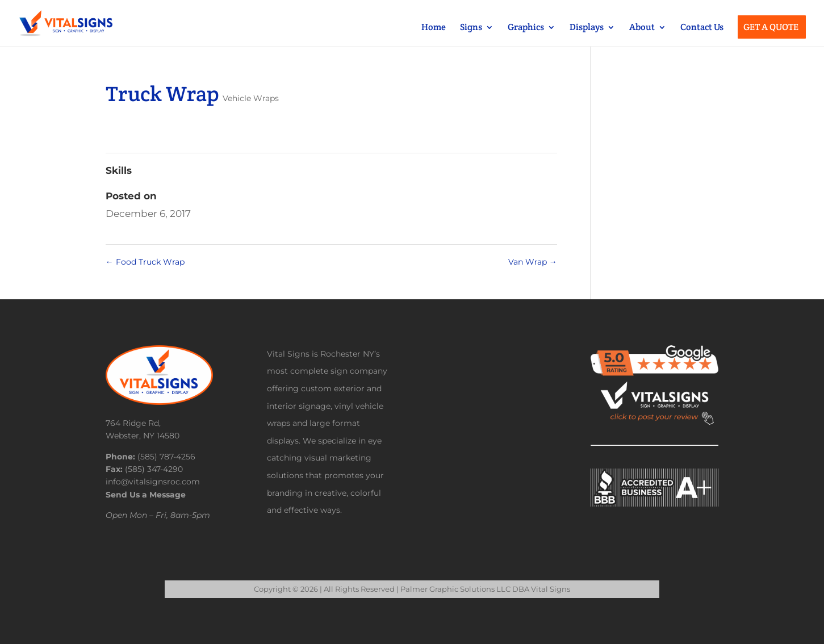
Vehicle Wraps (251, 98)
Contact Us (702, 28)
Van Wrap (533, 262)
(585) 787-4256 (166, 457)
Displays (587, 28)
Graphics (526, 28)
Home (434, 28)
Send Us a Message (146, 495)
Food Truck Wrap (145, 262)
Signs (471, 28)
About (642, 28)
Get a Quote (771, 28)
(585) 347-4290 (154, 469)
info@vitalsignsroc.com (153, 482)
